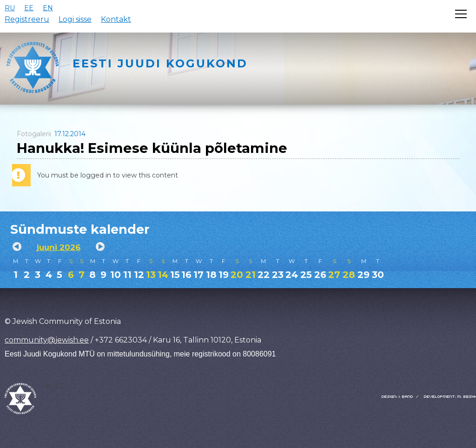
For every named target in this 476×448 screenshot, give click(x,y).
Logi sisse (75, 19)
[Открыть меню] (461, 14)
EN (48, 8)
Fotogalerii (34, 134)
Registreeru (27, 19)
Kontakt (116, 19)
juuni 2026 (59, 247)
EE (29, 8)
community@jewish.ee (47, 340)
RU (10, 8)
